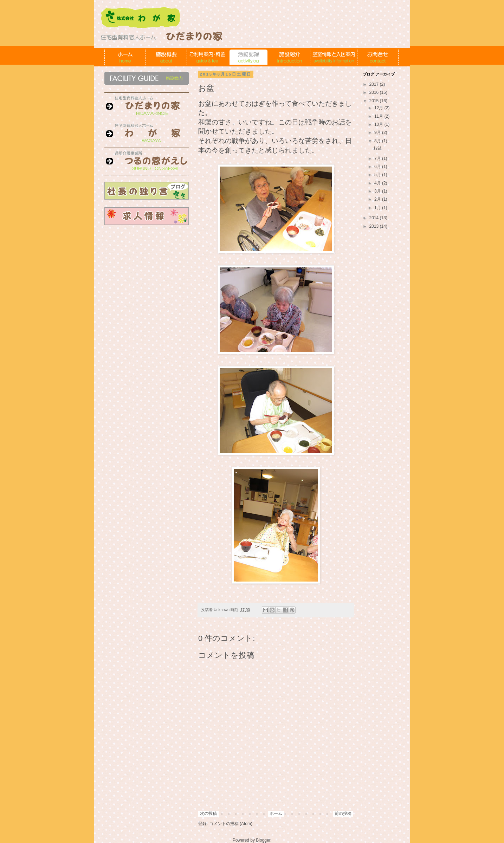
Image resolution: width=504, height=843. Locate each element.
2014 (375, 218)
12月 (379, 108)
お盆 (377, 148)
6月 (378, 167)
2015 (375, 101)
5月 (378, 175)
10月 (379, 124)
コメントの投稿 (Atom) (231, 824)
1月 (378, 208)
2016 (375, 92)
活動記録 (249, 57)
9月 (378, 132)
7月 (378, 158)
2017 (375, 84)
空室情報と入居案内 (334, 57)
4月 (378, 183)
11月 (379, 116)
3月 (378, 191)
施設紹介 (290, 57)
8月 (378, 141)
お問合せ (378, 57)
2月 (378, 199)
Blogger (263, 840)
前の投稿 (343, 813)
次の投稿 (208, 813)
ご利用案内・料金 (208, 57)
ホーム (125, 57)
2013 (375, 226)
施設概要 (166, 57)
